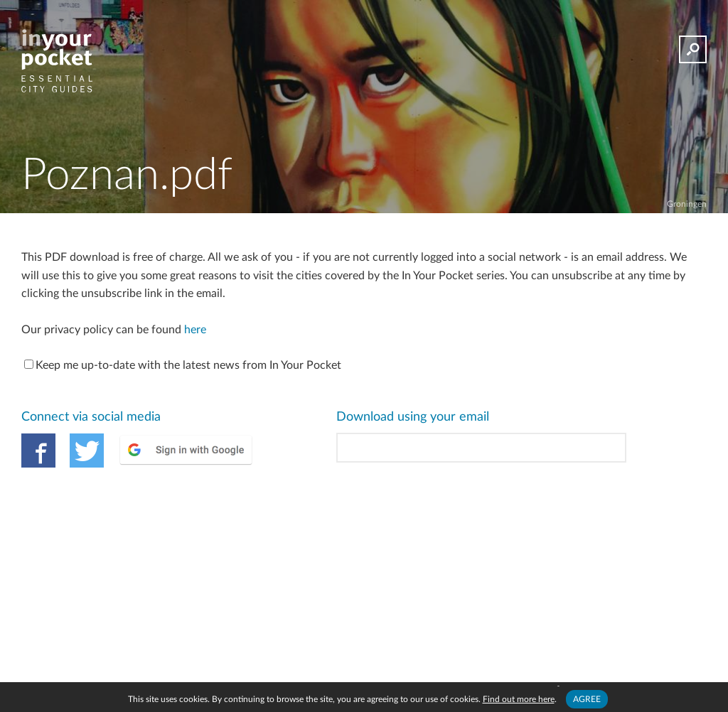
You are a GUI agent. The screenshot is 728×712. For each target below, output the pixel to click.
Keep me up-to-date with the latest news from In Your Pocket (183, 365)
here (195, 330)
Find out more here (519, 699)
